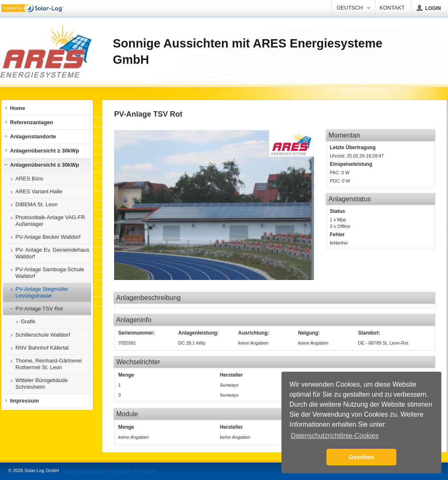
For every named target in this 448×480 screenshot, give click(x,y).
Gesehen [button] (362, 457)
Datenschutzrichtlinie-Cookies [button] (335, 436)
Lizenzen (147, 470)
